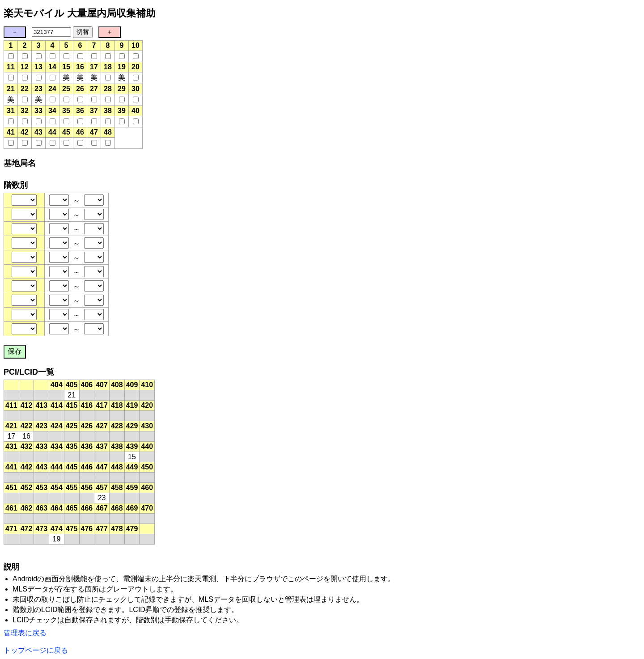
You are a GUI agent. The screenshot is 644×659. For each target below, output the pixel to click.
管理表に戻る (25, 633)
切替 (83, 32)
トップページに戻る (36, 650)
